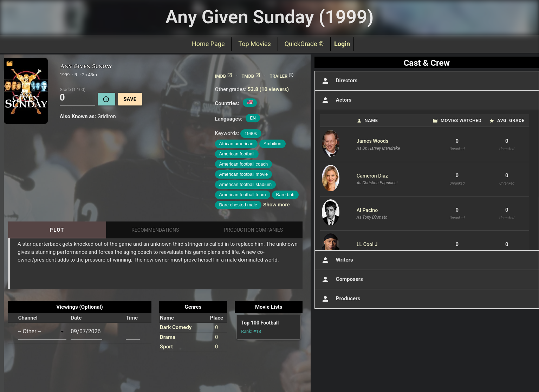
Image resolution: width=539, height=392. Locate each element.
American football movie (244, 174)
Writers (337, 260)
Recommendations (155, 230)
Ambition (272, 144)
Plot (57, 230)
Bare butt (285, 195)
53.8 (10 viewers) (268, 89)
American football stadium (246, 184)
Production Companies (254, 230)
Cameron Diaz (372, 176)
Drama (168, 337)
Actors (336, 100)
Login (342, 44)
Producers (340, 299)
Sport (166, 347)
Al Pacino (367, 210)
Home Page (208, 44)
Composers (342, 279)
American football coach (244, 164)
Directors (339, 81)
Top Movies (254, 44)
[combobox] (43, 332)
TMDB (251, 76)
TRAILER (282, 76)
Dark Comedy (176, 327)
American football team (243, 195)
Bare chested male (238, 205)
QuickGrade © (304, 44)
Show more (276, 205)
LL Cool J (367, 244)
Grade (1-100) (73, 89)
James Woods (372, 141)
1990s (251, 133)
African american (236, 144)
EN (253, 118)
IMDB (224, 76)
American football (237, 154)
